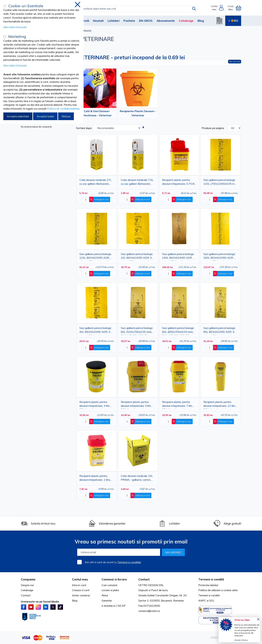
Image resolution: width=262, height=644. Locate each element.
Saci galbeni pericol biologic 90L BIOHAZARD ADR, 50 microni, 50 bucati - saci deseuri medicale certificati (220, 331)
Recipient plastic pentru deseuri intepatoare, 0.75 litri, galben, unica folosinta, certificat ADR (179, 182)
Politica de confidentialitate (63, 109)
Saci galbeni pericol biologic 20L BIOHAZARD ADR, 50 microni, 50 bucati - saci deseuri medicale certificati (137, 257)
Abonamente (166, 21)
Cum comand (109, 585)
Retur (105, 595)
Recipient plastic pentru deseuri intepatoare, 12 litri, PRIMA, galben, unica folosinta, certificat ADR (219, 404)
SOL (212, 600)
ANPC (202, 600)
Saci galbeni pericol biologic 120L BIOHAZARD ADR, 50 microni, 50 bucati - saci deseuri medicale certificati (96, 257)
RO (233, 21)
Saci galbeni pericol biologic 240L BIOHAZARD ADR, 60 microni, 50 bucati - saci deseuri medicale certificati (179, 257)
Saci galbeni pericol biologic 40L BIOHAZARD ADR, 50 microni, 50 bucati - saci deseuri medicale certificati (96, 331)
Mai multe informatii (15, 27)
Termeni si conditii (209, 595)
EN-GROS (146, 21)
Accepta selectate (18, 116)
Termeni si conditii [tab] (211, 579)
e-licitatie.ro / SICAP (114, 606)
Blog (201, 21)
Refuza (66, 116)
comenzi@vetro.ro (149, 611)
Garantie (107, 600)
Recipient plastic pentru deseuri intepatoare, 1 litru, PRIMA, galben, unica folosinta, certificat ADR (95, 478)
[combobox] (134, 9)
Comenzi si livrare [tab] (114, 579)
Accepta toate (45, 116)
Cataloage (186, 21)
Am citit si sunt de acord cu (113, 562)
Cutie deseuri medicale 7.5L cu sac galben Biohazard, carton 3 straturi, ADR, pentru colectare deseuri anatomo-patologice (137, 182)
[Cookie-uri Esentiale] (5, 6)
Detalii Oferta (241, 640)
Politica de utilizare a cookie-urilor (218, 590)
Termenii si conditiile (129, 562)
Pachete (129, 21)
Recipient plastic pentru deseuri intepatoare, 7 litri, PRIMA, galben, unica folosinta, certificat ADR (177, 404)
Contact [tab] (144, 579)
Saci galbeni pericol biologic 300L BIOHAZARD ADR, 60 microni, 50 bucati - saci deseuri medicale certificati (220, 257)
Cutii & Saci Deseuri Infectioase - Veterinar (97, 113)
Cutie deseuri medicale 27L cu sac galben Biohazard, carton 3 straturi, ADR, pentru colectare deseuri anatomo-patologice (95, 182)
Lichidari (114, 21)
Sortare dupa (84, 128)
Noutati (98, 21)
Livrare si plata (110, 590)
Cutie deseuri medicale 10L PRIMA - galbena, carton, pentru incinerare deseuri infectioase (137, 478)
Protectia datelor (208, 585)
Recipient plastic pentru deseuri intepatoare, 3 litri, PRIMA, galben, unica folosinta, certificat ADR (95, 404)
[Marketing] (5, 37)
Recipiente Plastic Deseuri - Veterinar (138, 113)
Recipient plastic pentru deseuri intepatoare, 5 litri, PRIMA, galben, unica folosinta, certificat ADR (136, 404)
